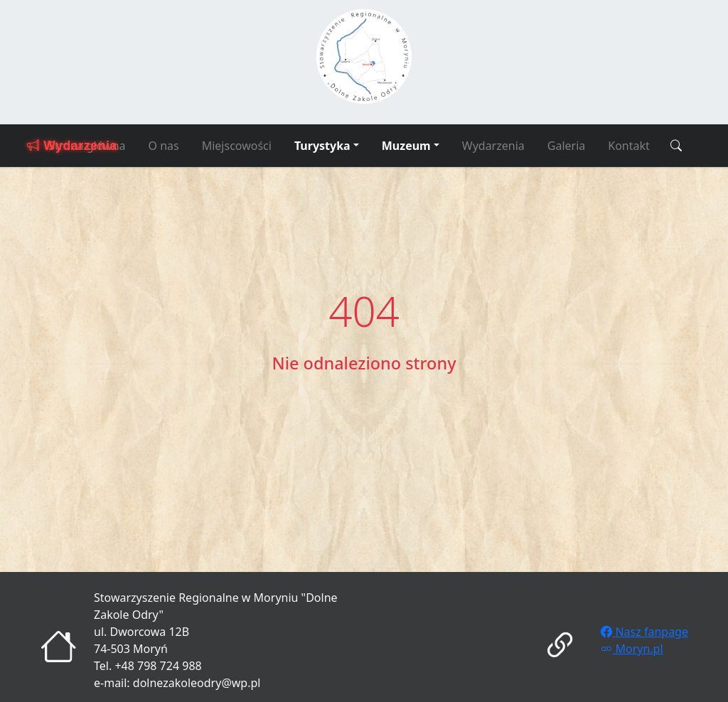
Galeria (567, 146)
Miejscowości (237, 146)
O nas (164, 146)
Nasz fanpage (644, 632)
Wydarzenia (493, 146)
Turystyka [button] (322, 146)
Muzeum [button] (406, 146)
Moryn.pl (632, 649)
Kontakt (629, 146)
